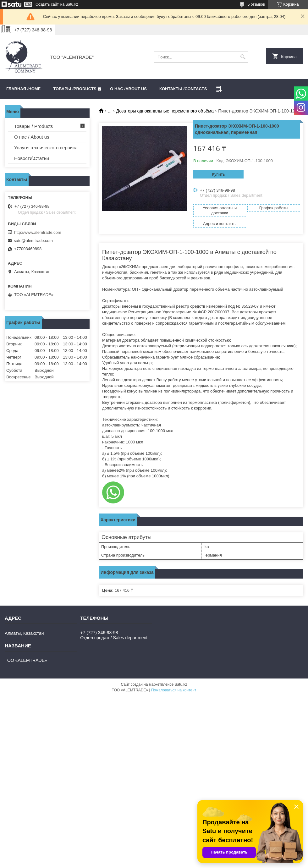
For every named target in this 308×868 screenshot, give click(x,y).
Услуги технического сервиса (46, 148)
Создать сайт (47, 4)
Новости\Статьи (32, 158)
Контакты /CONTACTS (183, 89)
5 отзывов (256, 4)
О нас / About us (32, 137)
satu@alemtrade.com (33, 241)
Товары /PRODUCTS (75, 89)
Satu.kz (181, 684)
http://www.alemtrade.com (38, 232)
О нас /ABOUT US (128, 89)
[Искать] (243, 57)
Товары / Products (33, 126)
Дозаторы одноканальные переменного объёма (165, 111)
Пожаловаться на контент (174, 690)
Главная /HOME (23, 89)
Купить (218, 174)
